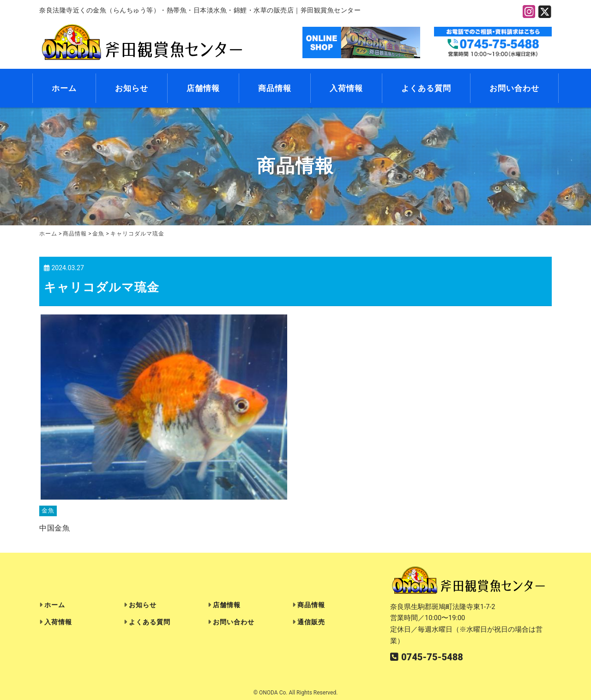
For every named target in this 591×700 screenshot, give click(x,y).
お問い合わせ (514, 88)
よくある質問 (426, 88)
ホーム (64, 88)
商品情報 (275, 88)
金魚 (48, 511)
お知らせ (132, 88)
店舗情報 (203, 88)
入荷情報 (346, 88)
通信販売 (311, 622)
